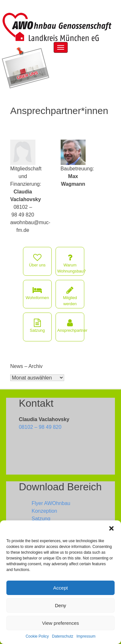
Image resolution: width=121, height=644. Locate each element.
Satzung (41, 519)
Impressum (86, 636)
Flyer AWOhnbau (51, 503)
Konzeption (44, 511)
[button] (111, 528)
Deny (60, 605)
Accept (61, 588)
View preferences (61, 623)
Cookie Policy (37, 636)
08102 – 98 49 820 (40, 427)
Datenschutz (63, 636)
